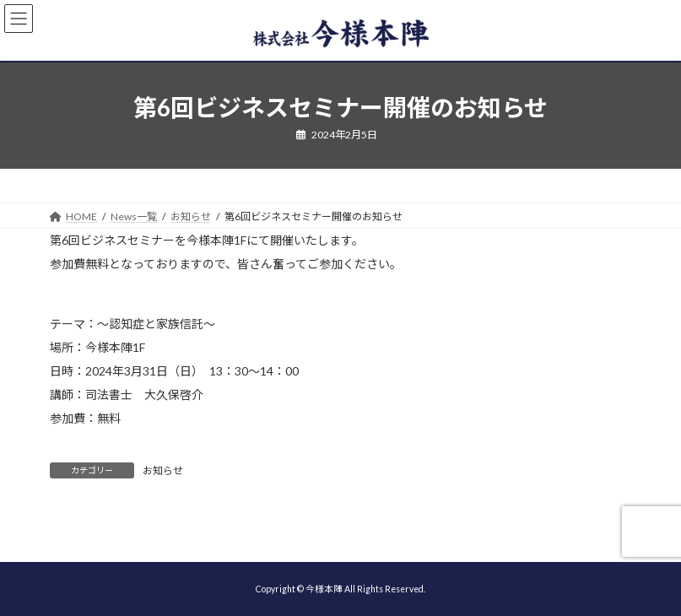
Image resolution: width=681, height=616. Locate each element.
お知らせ (163, 470)
